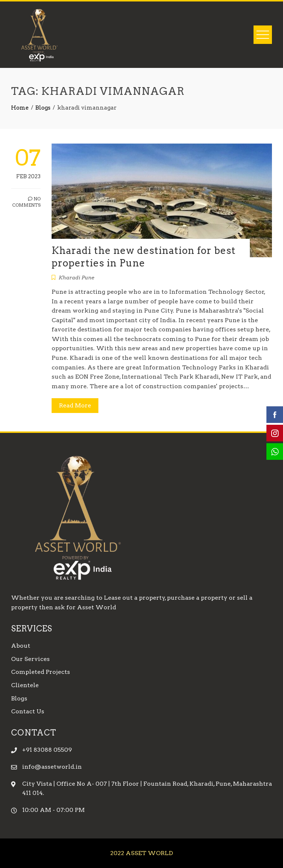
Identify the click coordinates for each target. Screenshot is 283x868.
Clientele (25, 685)
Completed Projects (41, 672)
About (21, 646)
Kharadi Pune (76, 278)
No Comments (26, 202)
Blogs (19, 698)
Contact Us (28, 711)
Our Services (30, 659)
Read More (75, 405)
